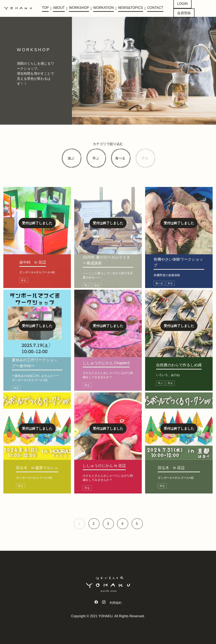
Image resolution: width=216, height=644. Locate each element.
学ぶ (96, 158)
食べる (120, 158)
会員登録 (184, 13)
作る (145, 158)
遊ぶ (71, 158)
